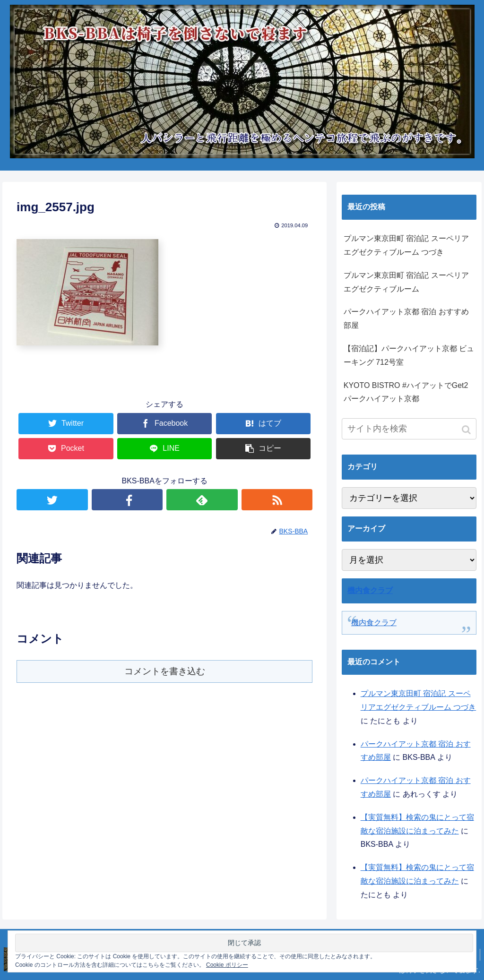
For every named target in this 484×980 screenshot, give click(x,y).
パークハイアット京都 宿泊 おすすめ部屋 (406, 318)
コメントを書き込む (165, 671)
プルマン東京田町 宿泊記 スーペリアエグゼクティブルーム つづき (406, 245)
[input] (409, 429)
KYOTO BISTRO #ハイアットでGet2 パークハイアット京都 (406, 392)
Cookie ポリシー (227, 965)
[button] (467, 430)
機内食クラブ (370, 590)
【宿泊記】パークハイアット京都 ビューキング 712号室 (409, 355)
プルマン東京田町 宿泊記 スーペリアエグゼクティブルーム (406, 282)
